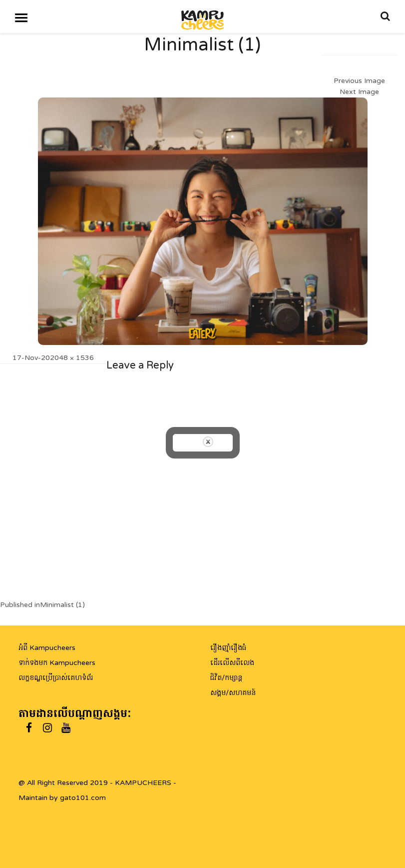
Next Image (359, 92)
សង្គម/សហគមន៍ (233, 693)
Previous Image (359, 81)
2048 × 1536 (72, 358)
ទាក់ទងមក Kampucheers (57, 663)
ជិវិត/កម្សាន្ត (226, 678)
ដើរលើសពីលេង (232, 663)
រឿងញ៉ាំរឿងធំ (228, 648)
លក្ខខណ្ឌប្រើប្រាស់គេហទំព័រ (56, 678)
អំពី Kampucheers (47, 648)
